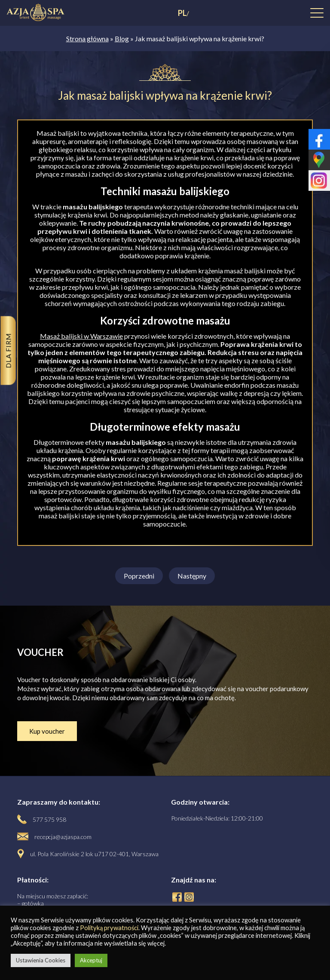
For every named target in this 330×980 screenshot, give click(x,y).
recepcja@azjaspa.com (63, 837)
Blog (122, 38)
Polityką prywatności (109, 928)
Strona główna (87, 38)
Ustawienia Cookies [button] (41, 960)
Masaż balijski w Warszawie (81, 336)
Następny (192, 576)
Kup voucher (47, 731)
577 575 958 (49, 819)
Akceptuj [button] (91, 960)
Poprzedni (139, 576)
